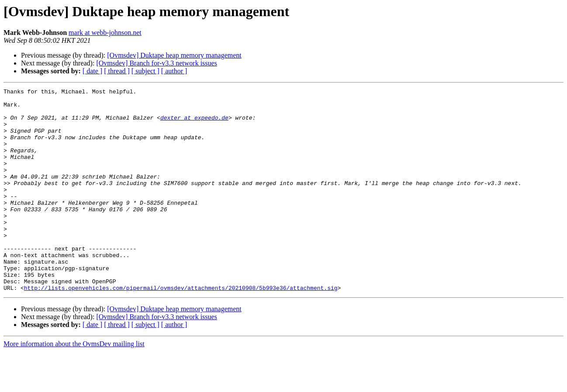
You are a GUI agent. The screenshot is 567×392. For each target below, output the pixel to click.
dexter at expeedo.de (194, 124)
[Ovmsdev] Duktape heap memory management (174, 55)
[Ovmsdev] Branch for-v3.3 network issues (157, 63)
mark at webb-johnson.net (105, 33)
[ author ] (174, 71)
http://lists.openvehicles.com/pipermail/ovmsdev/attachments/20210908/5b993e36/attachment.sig (181, 328)
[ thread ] (117, 71)
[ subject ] (145, 71)
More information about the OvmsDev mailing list (74, 384)
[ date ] (92, 71)
